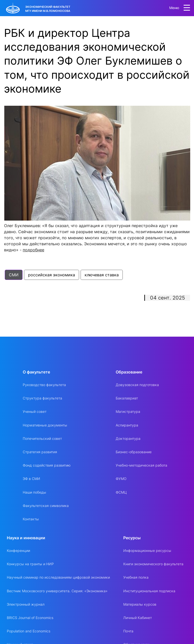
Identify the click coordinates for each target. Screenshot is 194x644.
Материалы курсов (140, 604)
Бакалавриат (127, 398)
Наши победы (34, 492)
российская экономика (52, 275)
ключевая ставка (102, 275)
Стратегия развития (40, 452)
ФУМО (121, 479)
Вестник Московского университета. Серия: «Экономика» (57, 591)
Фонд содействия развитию (47, 465)
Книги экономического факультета (153, 564)
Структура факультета (42, 398)
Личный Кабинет (138, 618)
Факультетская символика (46, 506)
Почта (128, 631)
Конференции (18, 551)
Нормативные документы (45, 425)
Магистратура (128, 411)
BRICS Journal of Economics (30, 618)
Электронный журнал (26, 604)
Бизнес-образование (134, 452)
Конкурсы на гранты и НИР (30, 564)
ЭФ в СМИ (31, 479)
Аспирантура (127, 425)
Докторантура (128, 438)
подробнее (33, 250)
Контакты (31, 519)
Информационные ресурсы (147, 551)
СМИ (14, 275)
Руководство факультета (44, 385)
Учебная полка (136, 577)
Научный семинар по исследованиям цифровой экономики (58, 577)
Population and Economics (29, 631)
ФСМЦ (121, 492)
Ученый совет (35, 411)
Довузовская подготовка (137, 385)
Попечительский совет (42, 438)
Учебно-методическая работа (141, 465)
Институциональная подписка (149, 591)
